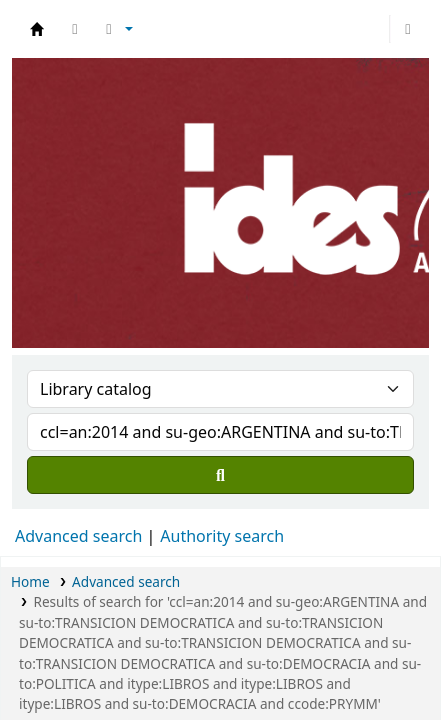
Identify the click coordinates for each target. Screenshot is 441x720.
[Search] (220, 475)
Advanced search (78, 536)
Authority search (222, 536)
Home (30, 581)
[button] (75, 29)
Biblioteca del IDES (37, 29)
